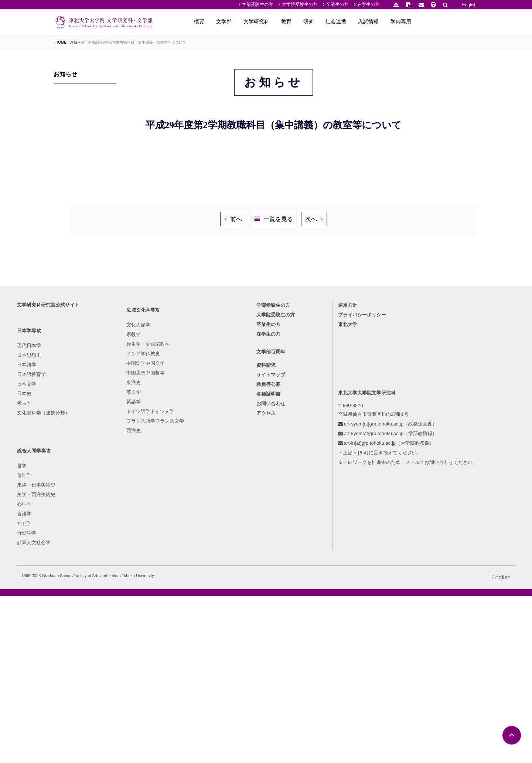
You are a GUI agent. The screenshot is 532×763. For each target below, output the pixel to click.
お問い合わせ (271, 643)
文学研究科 (316, 21)
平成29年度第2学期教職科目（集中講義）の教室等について (137, 42)
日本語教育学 (70, 611)
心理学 (189, 621)
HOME (61, 42)
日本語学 (65, 602)
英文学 (126, 650)
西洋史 (126, 688)
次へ (373, 434)
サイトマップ (271, 615)
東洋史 (126, 640)
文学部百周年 (271, 592)
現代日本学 (67, 582)
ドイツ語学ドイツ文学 (143, 669)
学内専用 (460, 21)
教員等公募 (268, 624)
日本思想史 (67, 592)
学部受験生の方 (258, 4)
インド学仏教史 (135, 611)
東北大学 (331, 561)
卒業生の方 (337, 4)
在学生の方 (368, 4)
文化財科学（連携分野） (82, 650)
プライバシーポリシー (346, 552)
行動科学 (191, 650)
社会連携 (395, 21)
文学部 (283, 21)
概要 (259, 21)
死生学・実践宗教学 (140, 602)
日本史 (63, 630)
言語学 (189, 630)
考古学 (63, 640)
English (469, 5)
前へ (235, 434)
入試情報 (428, 21)
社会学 (189, 640)
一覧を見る (309, 434)
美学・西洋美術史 (201, 611)
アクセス (266, 653)
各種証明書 (268, 634)
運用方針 (331, 542)
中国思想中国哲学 (138, 630)
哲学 (187, 582)
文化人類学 (131, 582)
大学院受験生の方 (300, 4)
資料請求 (266, 605)
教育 (346, 21)
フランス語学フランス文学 (147, 679)
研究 (368, 21)
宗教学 (126, 592)
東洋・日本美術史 (201, 602)
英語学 (126, 659)
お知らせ (77, 42)
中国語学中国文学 (138, 621)
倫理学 (189, 592)
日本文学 (65, 621)
